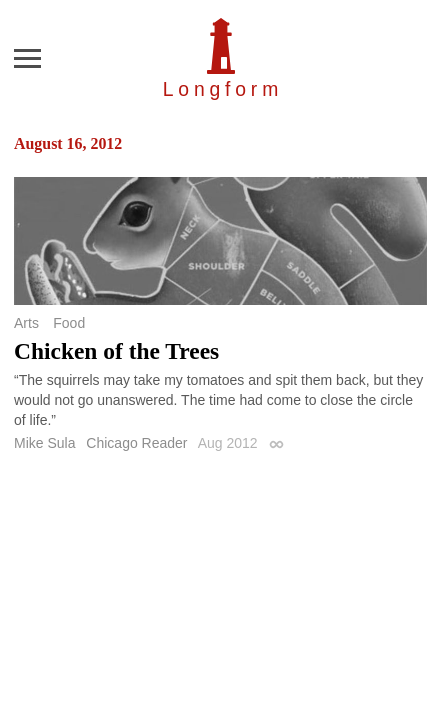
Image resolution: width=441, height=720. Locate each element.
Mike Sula (44, 443)
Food (69, 323)
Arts (26, 323)
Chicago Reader (136, 443)
